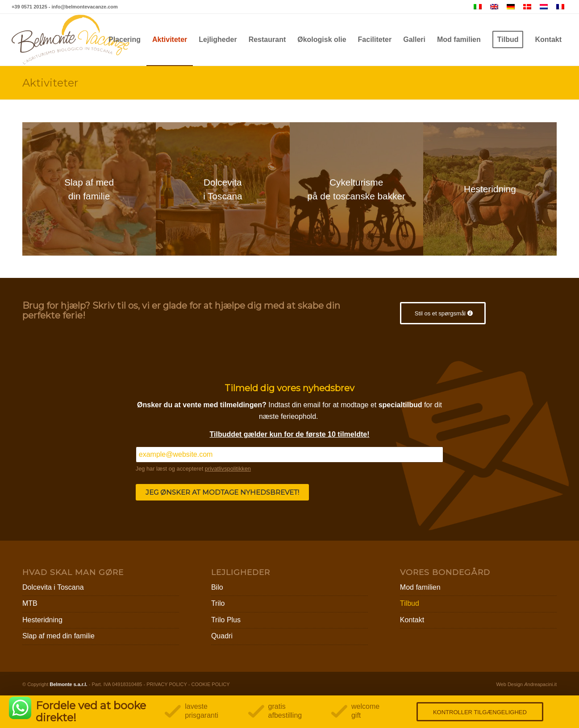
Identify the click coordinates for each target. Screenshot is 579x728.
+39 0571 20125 (29, 7)
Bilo (217, 587)
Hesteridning (42, 620)
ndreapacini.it (540, 684)
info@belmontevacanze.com (85, 7)
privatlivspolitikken (228, 469)
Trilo (218, 603)
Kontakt (412, 620)
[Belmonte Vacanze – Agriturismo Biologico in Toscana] (71, 40)
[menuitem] (125, 40)
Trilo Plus (226, 620)
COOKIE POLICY (210, 684)
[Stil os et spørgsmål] (443, 313)
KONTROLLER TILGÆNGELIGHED (480, 712)
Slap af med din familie (58, 636)
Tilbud (410, 603)
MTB (30, 603)
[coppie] (223, 189)
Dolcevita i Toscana (53, 587)
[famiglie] (89, 189)
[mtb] (356, 189)
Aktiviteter (50, 83)
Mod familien (420, 587)
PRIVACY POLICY (167, 684)
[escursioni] (490, 189)
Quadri (222, 636)
